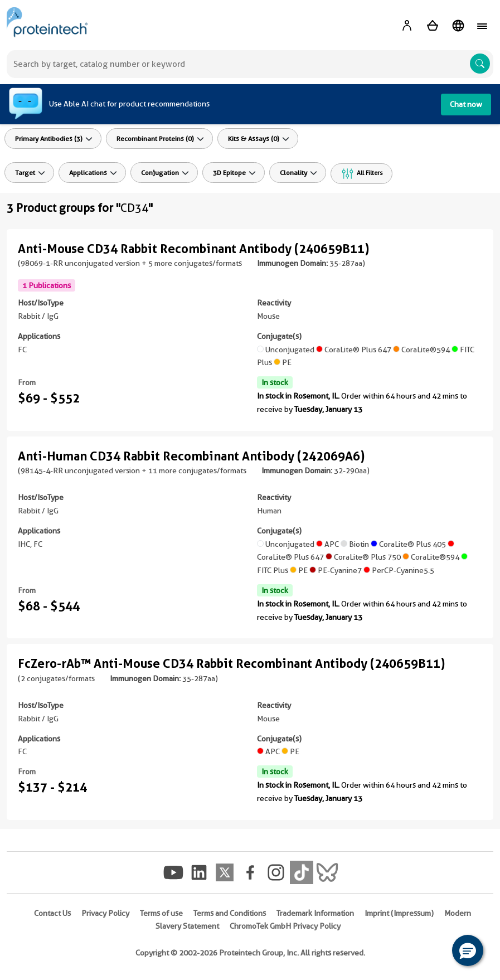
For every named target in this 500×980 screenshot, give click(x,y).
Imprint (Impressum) (399, 913)
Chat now (466, 104)
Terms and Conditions (230, 913)
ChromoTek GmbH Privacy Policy (285, 926)
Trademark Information (315, 913)
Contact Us (52, 913)
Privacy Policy (105, 913)
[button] (468, 950)
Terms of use (161, 913)
